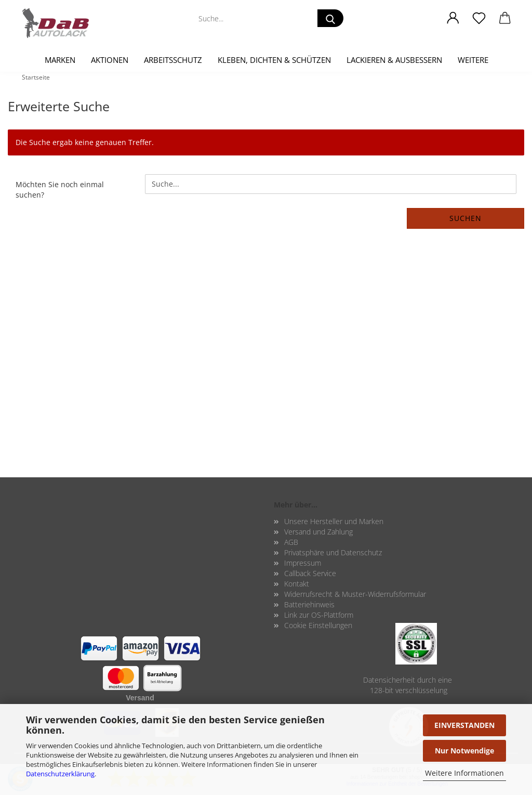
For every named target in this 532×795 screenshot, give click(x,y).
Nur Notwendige (464, 751)
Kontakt (297, 584)
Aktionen (110, 60)
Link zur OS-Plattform (319, 615)
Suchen (465, 218)
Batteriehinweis (309, 604)
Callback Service (310, 573)
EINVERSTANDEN (464, 725)
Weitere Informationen (464, 773)
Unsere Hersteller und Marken (334, 521)
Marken (60, 60)
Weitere (473, 60)
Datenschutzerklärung (60, 774)
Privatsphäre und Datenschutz (333, 552)
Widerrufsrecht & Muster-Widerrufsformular (355, 594)
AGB (291, 542)
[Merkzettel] (479, 18)
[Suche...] (330, 18)
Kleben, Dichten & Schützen (274, 60)
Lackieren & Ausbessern (394, 60)
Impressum (303, 563)
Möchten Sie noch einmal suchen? (60, 190)
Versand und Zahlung (318, 532)
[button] (453, 18)
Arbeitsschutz (173, 60)
